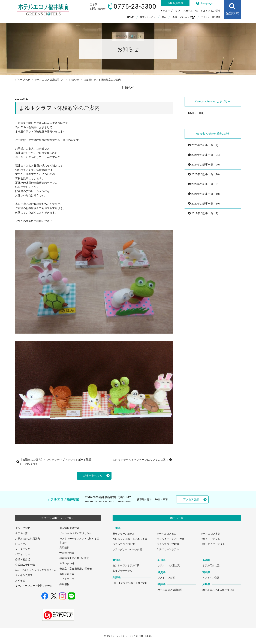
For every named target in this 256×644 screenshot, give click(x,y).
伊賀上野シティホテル (213, 544)
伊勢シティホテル (210, 539)
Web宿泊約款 (67, 553)
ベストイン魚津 (211, 578)
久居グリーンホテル (168, 549)
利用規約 (64, 548)
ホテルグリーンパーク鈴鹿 (127, 549)
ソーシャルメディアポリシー (76, 533)
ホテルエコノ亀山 (167, 534)
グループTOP (23, 80)
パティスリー (23, 554)
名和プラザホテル (122, 571)
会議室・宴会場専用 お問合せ (76, 569)
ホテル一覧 (21, 533)
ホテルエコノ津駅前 (168, 544)
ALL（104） (197, 113)
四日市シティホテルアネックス (130, 539)
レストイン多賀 (166, 578)
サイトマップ (67, 579)
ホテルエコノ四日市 (124, 544)
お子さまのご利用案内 (28, 539)
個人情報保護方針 (69, 528)
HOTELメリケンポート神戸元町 (130, 583)
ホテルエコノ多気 (210, 534)
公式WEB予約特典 (25, 565)
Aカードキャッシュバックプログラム (36, 570)
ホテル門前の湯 (211, 566)
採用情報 (64, 584)
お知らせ (74, 80)
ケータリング (23, 549)
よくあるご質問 (24, 575)
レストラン (21, 544)
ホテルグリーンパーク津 (170, 539)
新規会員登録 (67, 574)
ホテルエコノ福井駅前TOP (49, 80)
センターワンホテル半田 (126, 566)
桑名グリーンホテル (124, 534)
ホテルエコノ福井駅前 (170, 590)
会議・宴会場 (23, 560)
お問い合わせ (67, 563)
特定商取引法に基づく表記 (74, 558)
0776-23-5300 (98, 501)
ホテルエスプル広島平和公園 (218, 590)
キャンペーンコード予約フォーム (34, 586)
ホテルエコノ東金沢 (169, 566)
